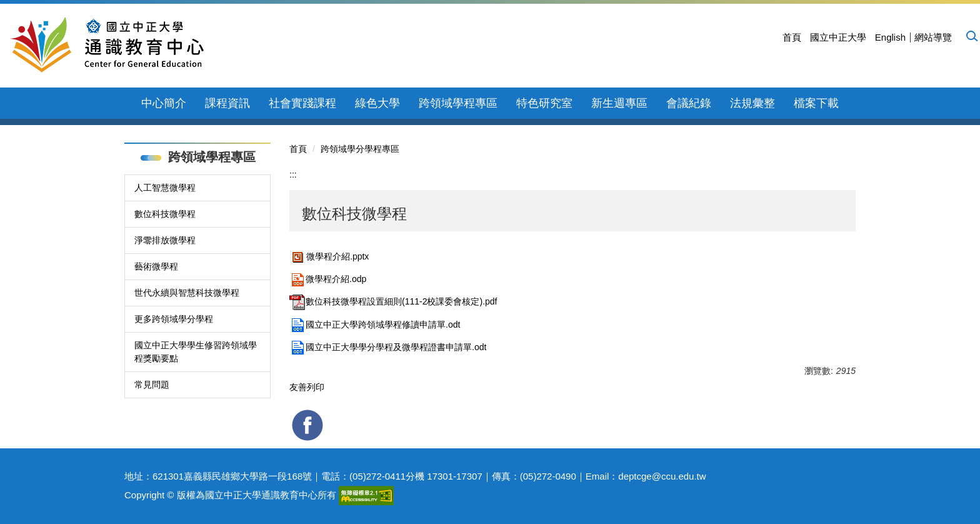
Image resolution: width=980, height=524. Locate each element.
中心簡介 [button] (164, 103)
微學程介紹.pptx (329, 256)
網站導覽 (933, 37)
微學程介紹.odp (328, 279)
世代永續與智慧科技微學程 (187, 293)
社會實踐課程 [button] (302, 103)
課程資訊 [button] (227, 103)
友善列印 (307, 387)
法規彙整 (752, 103)
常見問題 (152, 385)
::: (293, 174)
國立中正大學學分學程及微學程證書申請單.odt (388, 347)
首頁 (792, 37)
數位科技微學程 (165, 214)
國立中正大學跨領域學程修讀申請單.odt (375, 325)
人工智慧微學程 (165, 188)
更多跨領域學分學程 (174, 319)
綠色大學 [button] (377, 103)
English (890, 37)
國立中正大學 (838, 37)
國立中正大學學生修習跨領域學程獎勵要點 (196, 352)
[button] (971, 36)
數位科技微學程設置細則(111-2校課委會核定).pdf (393, 301)
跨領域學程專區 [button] (458, 103)
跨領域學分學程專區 (360, 149)
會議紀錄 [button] (689, 103)
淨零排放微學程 (165, 240)
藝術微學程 (156, 266)
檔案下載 (816, 103)
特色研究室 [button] (544, 103)
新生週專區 (619, 103)
